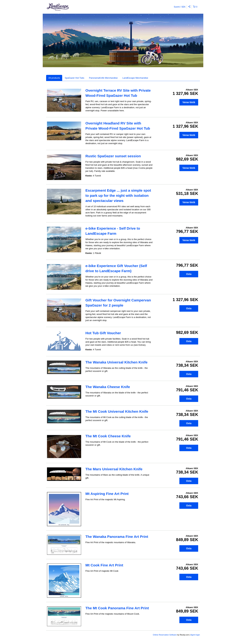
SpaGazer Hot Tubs (74, 78)
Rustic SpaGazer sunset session (113, 156)
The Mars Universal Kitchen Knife (114, 469)
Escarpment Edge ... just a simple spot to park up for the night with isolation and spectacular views (118, 195)
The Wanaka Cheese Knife (108, 387)
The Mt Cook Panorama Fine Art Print (117, 608)
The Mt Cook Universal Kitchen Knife (117, 411)
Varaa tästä (189, 102)
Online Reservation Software (165, 635)
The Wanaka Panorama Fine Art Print (117, 537)
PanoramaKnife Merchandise (103, 78)
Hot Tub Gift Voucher (103, 333)
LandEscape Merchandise (135, 78)
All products (54, 78)
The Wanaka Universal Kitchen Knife (116, 362)
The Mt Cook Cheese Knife (108, 436)
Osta (189, 274)
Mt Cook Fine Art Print (104, 565)
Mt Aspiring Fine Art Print (107, 494)
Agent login (195, 635)
